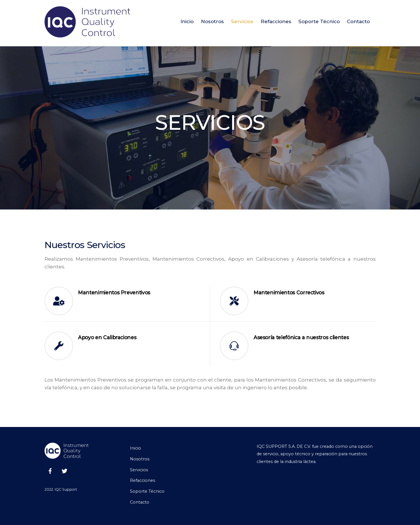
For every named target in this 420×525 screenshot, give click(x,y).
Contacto (358, 21)
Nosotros (212, 21)
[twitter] (65, 470)
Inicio (187, 21)
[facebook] (50, 470)
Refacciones (276, 21)
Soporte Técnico (319, 21)
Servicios (242, 21)
